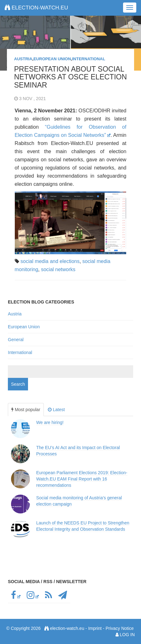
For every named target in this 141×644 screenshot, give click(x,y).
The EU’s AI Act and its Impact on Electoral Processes (78, 451)
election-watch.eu (36, 8)
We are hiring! (50, 422)
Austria (23, 59)
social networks (58, 269)
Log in (127, 635)
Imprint (95, 628)
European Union (52, 59)
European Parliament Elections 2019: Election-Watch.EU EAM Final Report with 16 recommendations (82, 479)
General (16, 340)
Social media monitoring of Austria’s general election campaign (79, 501)
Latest (56, 410)
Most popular (26, 410)
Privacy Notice (119, 628)
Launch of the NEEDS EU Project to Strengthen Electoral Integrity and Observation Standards (83, 526)
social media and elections (50, 261)
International (89, 59)
